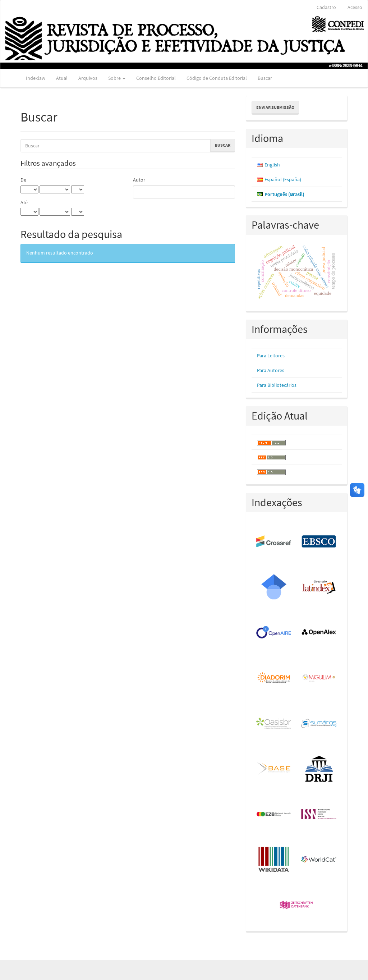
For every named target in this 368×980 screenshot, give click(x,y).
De (23, 180)
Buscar (265, 78)
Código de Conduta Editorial (217, 78)
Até (24, 202)
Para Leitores (271, 356)
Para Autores (271, 370)
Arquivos (88, 78)
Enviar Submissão (275, 107)
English (272, 165)
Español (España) (283, 179)
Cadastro (326, 7)
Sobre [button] (117, 78)
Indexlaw (36, 78)
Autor (139, 180)
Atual (62, 78)
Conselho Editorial (156, 78)
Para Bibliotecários (277, 385)
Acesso (355, 7)
